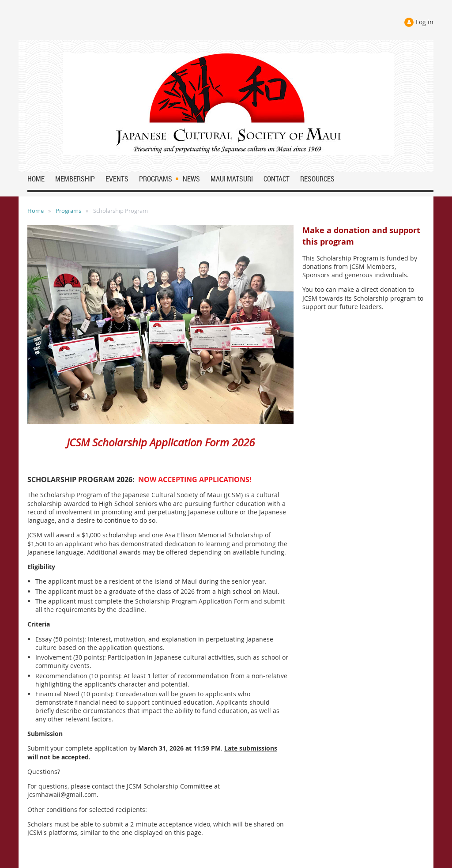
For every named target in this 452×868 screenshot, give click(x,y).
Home (36, 211)
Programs (68, 211)
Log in (425, 22)
